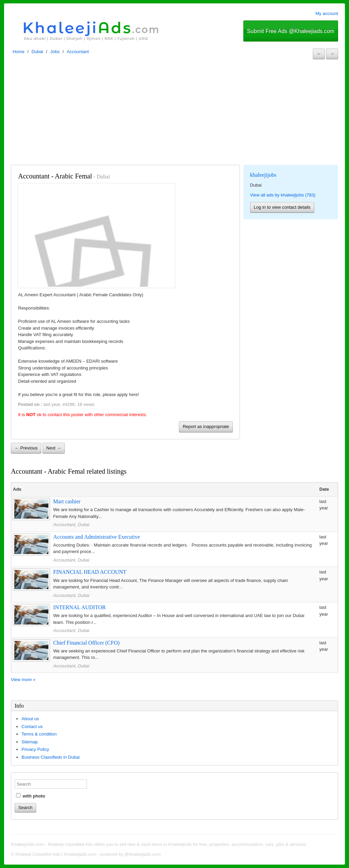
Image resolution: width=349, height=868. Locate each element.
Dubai (37, 52)
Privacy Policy (35, 749)
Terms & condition (39, 734)
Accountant (78, 52)
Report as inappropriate (206, 427)
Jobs (55, 52)
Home (19, 52)
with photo (31, 796)
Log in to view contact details (282, 207)
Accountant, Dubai (71, 525)
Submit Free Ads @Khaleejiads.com (291, 31)
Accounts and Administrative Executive (97, 537)
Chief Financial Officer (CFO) (86, 643)
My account (327, 13)
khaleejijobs (263, 175)
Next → (54, 448)
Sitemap (30, 742)
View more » (23, 680)
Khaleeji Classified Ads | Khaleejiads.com (56, 854)
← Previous (26, 448)
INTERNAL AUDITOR (79, 607)
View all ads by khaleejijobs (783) (283, 195)
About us (30, 719)
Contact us (32, 727)
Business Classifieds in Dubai (51, 757)
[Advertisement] (174, 114)
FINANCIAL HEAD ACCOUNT (90, 572)
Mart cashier (67, 501)
